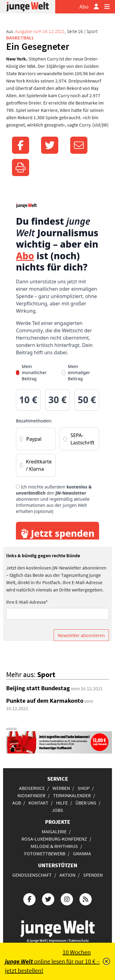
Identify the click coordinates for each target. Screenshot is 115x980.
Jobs (57, 810)
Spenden (93, 875)
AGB (17, 803)
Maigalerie (54, 831)
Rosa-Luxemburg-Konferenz (54, 839)
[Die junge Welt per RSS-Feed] (86, 898)
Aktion (67, 875)
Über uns (86, 803)
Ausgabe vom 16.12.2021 (40, 31)
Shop (84, 788)
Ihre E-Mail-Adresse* (27, 602)
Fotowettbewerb (45, 853)
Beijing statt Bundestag (38, 688)
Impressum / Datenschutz (69, 940)
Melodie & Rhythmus (54, 846)
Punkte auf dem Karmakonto (45, 700)
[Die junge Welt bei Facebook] (29, 898)
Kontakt (38, 803)
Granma (82, 853)
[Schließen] (106, 961)
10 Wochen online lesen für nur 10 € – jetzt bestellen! (52, 961)
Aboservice (32, 788)
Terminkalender (72, 795)
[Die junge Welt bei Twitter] (48, 898)
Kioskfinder (31, 795)
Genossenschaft (32, 875)
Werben (61, 788)
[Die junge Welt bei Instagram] (67, 898)
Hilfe (62, 803)
